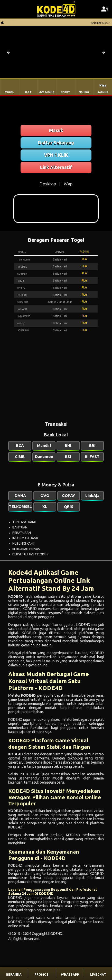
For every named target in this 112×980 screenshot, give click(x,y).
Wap (68, 184)
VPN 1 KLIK (56, 155)
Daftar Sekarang (56, 143)
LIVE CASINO (47, 92)
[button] (8, 52)
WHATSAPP (70, 974)
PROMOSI (42, 974)
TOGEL (9, 92)
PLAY (84, 259)
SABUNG (103, 92)
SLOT (28, 92)
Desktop (48, 184)
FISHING (84, 92)
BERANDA (14, 974)
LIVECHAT (98, 974)
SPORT (65, 92)
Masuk (56, 130)
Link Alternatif (56, 167)
